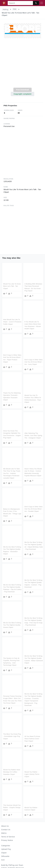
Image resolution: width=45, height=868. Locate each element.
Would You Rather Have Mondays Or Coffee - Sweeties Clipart (12, 771)
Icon (3, 860)
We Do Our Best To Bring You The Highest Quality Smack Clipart (12, 624)
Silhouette (5, 856)
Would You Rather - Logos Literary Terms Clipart (32, 774)
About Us (5, 826)
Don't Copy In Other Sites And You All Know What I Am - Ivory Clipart (33, 362)
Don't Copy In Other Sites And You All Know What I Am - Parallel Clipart (33, 509)
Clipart (4, 853)
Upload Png (6, 849)
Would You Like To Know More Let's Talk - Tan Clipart (12, 286)
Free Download (22, 90)
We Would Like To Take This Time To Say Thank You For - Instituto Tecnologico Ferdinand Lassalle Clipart (12, 473)
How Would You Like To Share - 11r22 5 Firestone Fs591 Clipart (12, 322)
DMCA (4, 833)
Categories (6, 846)
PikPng (6, 10)
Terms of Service (8, 837)
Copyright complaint (22, 94)
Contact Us (6, 830)
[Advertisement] (22, 64)
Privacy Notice (7, 840)
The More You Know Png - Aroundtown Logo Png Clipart (12, 736)
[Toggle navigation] (42, 3)
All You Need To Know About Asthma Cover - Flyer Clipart (32, 738)
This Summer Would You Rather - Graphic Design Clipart (12, 807)
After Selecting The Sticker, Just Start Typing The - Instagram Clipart (33, 435)
